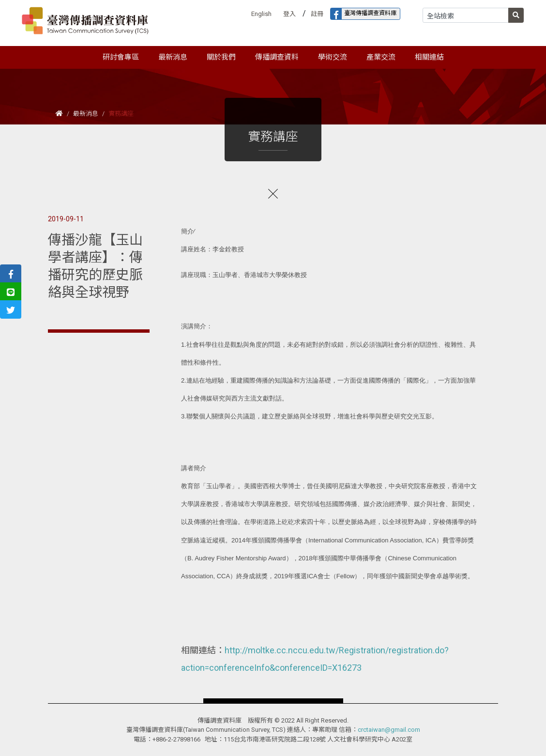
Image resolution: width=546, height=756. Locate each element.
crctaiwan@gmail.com (389, 730)
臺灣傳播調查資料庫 (364, 14)
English (261, 14)
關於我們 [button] (221, 57)
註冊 (317, 14)
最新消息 (86, 114)
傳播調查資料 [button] (277, 57)
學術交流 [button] (333, 57)
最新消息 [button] (173, 57)
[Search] (466, 15)
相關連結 (429, 57)
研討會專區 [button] (121, 57)
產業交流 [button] (381, 57)
